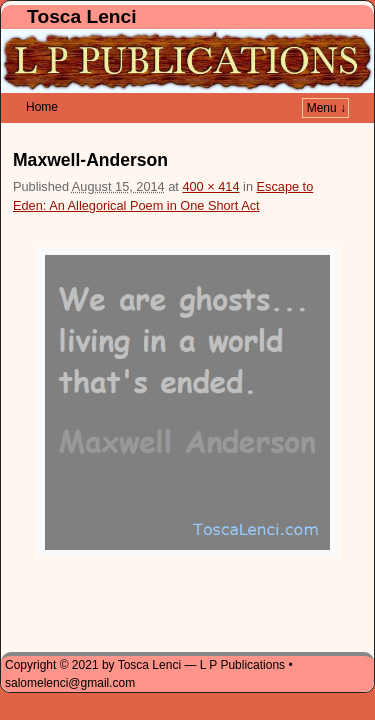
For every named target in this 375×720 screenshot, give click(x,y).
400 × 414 (210, 156)
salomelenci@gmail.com (70, 653)
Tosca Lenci (81, 16)
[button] (187, 372)
